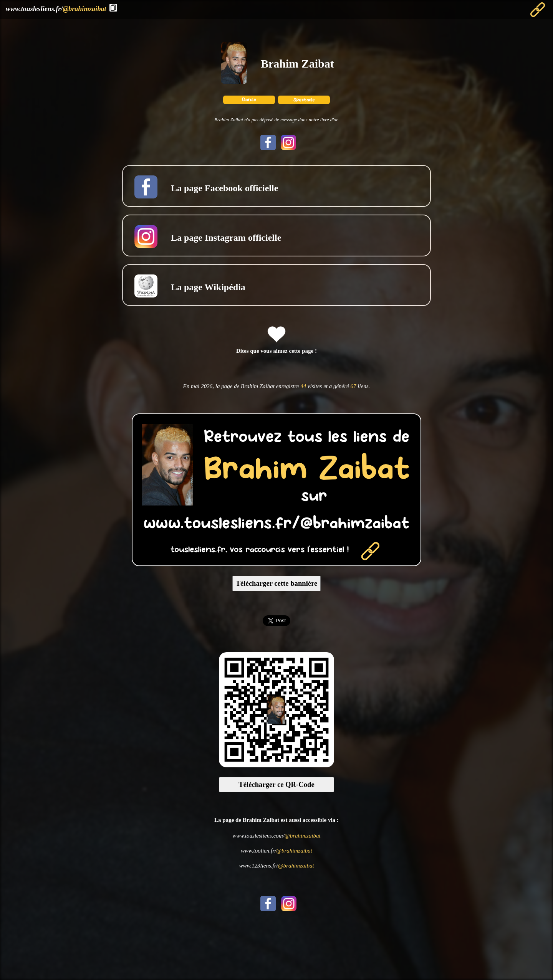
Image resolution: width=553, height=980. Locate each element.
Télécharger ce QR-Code (276, 784)
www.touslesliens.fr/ (56, 9)
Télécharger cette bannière (277, 583)
